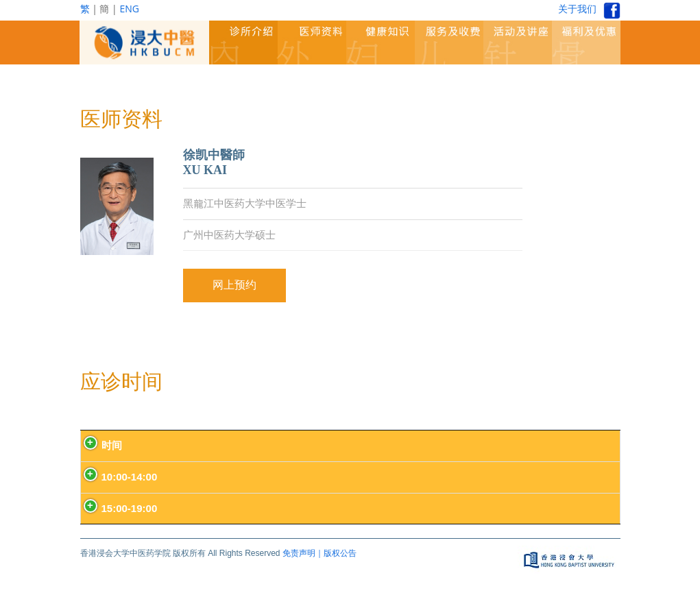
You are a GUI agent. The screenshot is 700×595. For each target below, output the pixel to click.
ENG (129, 9)
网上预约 (234, 285)
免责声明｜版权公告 (319, 553)
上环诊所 (416, 477)
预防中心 (262, 477)
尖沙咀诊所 (498, 477)
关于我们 (577, 9)
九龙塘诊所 (344, 477)
